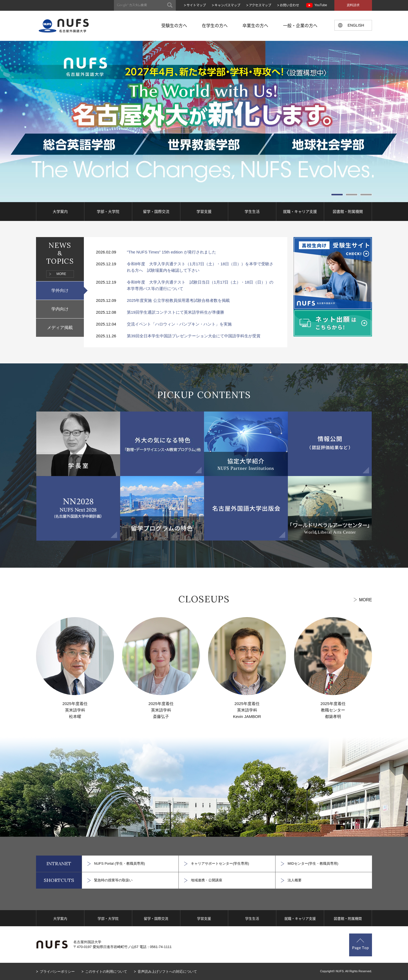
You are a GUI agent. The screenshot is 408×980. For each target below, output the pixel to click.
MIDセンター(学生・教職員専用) (313, 863)
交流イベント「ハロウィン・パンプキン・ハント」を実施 (179, 324)
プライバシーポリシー (57, 972)
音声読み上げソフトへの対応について (167, 972)
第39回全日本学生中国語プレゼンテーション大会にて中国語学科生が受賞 (194, 336)
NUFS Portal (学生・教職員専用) (119, 863)
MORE (61, 274)
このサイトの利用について (106, 972)
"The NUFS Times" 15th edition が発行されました (171, 252)
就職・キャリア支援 (300, 211)
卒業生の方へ (255, 25)
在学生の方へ (215, 25)
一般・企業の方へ (300, 25)
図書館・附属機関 (348, 211)
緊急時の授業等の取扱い (113, 880)
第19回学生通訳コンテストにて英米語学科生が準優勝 (176, 312)
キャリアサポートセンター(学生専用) (220, 863)
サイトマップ (196, 5)
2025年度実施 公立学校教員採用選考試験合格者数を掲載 (178, 300)
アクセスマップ (260, 5)
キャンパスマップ (227, 5)
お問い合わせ (289, 5)
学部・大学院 (108, 211)
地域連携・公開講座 (207, 880)
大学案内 (60, 211)
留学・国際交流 (156, 211)
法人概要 (295, 880)
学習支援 (204, 211)
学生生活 (252, 211)
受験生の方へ (174, 25)
